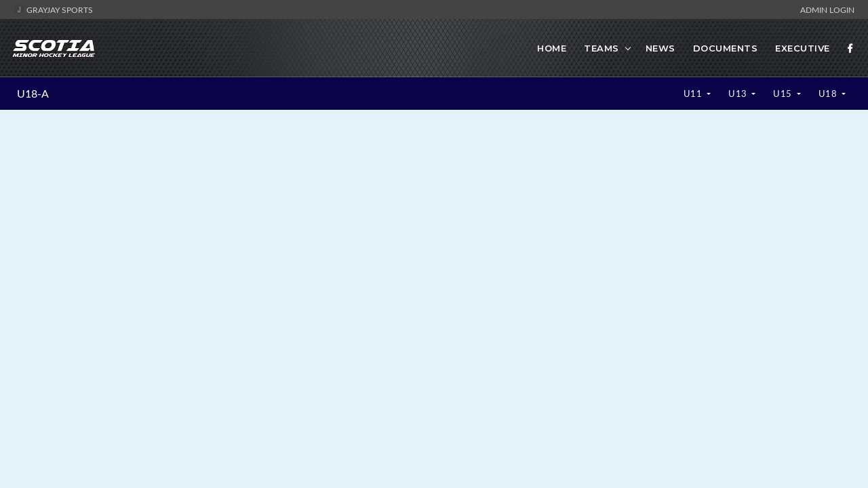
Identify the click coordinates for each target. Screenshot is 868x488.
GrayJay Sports (53, 9)
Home (552, 48)
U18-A (33, 94)
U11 (694, 94)
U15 (784, 94)
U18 (829, 94)
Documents (726, 48)
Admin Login (827, 9)
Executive (803, 48)
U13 (739, 94)
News (660, 48)
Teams (601, 48)
